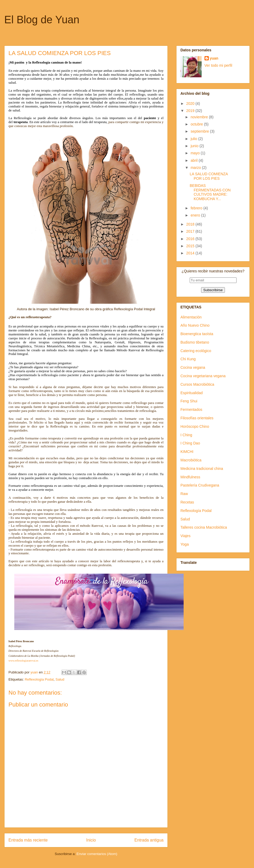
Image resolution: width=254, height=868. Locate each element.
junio (195, 146)
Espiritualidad (192, 393)
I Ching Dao (190, 443)
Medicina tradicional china (202, 469)
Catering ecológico (196, 351)
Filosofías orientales (197, 418)
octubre (197, 124)
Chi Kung (188, 359)
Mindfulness (190, 477)
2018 (191, 224)
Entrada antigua (149, 840)
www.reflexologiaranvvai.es (23, 661)
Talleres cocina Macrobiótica (204, 527)
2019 (191, 111)
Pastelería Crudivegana (200, 485)
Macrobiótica (191, 460)
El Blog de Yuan (42, 20)
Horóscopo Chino (195, 426)
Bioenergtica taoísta (197, 334)
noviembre (200, 117)
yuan (214, 58)
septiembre (200, 131)
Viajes (185, 536)
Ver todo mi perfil (218, 65)
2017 (191, 231)
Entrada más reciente (28, 840)
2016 (191, 239)
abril (194, 160)
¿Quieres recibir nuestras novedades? (213, 271)
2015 (191, 246)
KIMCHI (187, 452)
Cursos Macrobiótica (197, 384)
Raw (184, 494)
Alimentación (191, 317)
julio (194, 139)
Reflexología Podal (39, 679)
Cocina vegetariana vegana (203, 376)
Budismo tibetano (195, 342)
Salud (60, 679)
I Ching (186, 435)
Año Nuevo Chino (195, 325)
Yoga (185, 544)
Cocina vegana (193, 367)
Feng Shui (189, 401)
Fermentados (191, 410)
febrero (197, 208)
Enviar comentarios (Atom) (97, 854)
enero (196, 215)
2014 (191, 253)
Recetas (187, 502)
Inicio (91, 840)
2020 (191, 104)
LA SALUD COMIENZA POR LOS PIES (209, 176)
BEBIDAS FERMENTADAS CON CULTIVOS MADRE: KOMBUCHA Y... (210, 192)
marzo (196, 168)
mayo (196, 153)
